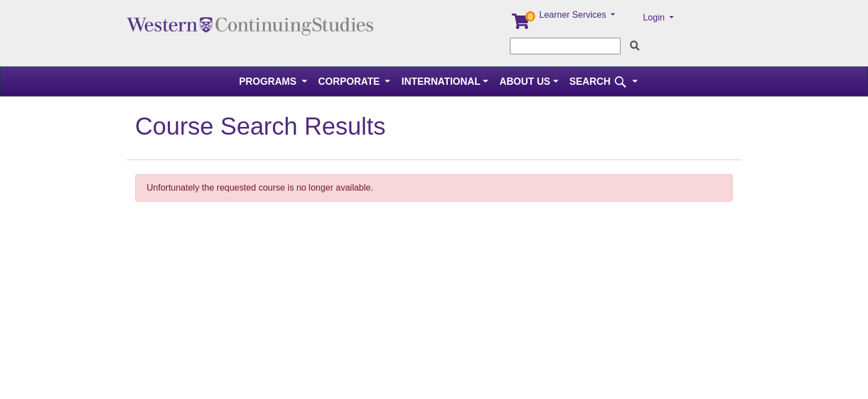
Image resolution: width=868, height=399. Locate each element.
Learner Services (574, 15)
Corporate (350, 81)
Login (655, 17)
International (441, 81)
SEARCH (600, 81)
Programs (269, 81)
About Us (525, 81)
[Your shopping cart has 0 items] (521, 24)
